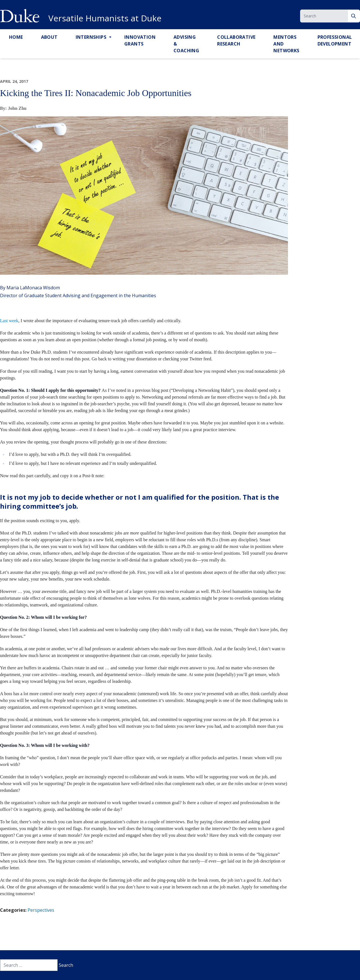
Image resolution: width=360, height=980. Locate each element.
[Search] (354, 16)
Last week (9, 321)
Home (16, 37)
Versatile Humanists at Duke (105, 18)
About (49, 37)
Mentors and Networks (286, 44)
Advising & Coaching (186, 44)
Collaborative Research (236, 40)
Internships (91, 37)
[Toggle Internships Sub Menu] (111, 37)
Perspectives (41, 910)
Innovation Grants (140, 40)
